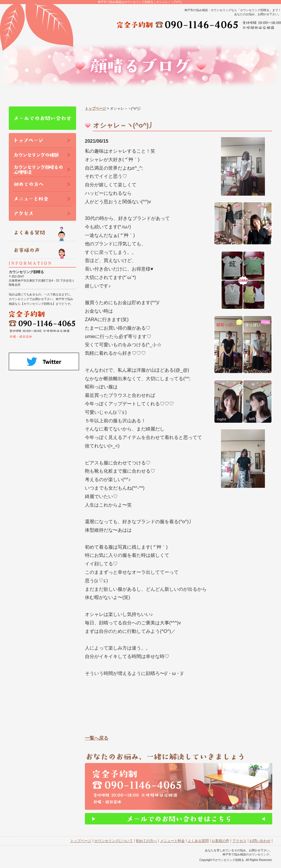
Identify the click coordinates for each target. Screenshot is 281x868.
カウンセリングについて (114, 841)
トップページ (95, 108)
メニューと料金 (172, 841)
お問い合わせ (260, 841)
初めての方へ (146, 841)
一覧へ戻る (97, 738)
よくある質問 (198, 841)
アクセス (239, 841)
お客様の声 (220, 841)
